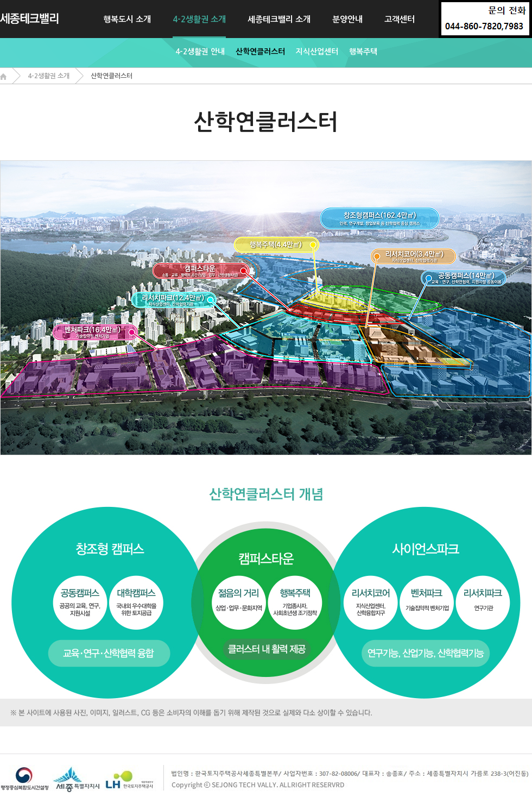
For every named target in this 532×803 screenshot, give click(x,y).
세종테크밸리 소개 (279, 19)
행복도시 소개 (127, 19)
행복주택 (363, 52)
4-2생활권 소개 (199, 19)
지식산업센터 (317, 52)
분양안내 (347, 19)
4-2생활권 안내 (200, 52)
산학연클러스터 (260, 52)
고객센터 (400, 19)
